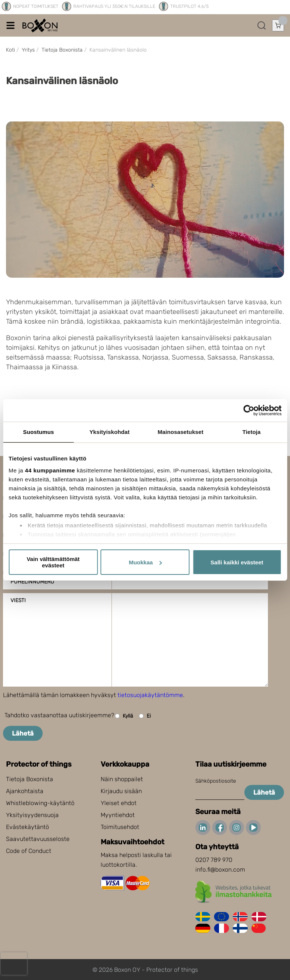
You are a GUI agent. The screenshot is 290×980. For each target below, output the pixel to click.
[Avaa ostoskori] (278, 25)
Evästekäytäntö (28, 827)
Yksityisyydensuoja (32, 815)
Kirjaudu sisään (121, 791)
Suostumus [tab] (39, 432)
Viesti (18, 600)
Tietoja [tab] (252, 432)
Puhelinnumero (32, 582)
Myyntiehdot (118, 815)
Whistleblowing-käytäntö (40, 803)
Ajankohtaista (25, 791)
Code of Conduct (29, 851)
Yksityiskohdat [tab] (109, 432)
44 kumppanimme (50, 470)
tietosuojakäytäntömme (150, 695)
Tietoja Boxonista (30, 779)
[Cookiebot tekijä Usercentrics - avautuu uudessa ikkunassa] (249, 410)
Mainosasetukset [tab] (180, 432)
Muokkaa (145, 562)
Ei (145, 716)
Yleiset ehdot (119, 803)
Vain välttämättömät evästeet (53, 562)
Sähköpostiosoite (216, 781)
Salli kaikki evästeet (237, 562)
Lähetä (23, 733)
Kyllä (124, 716)
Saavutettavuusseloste (38, 839)
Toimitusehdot (120, 827)
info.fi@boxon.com (220, 870)
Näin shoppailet (122, 779)
